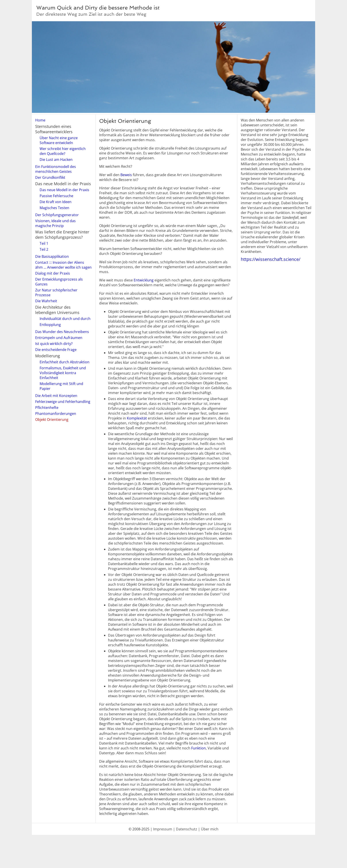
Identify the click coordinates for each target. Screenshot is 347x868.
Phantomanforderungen (56, 414)
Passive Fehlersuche (56, 196)
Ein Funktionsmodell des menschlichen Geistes (56, 169)
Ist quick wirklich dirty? (54, 344)
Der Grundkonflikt (50, 177)
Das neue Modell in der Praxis (64, 190)
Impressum (163, 829)
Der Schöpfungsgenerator (57, 215)
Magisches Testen (54, 208)
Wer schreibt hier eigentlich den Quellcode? (63, 151)
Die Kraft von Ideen (56, 202)
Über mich (210, 829)
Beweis (126, 175)
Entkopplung (50, 325)
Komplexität (137, 418)
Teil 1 (44, 243)
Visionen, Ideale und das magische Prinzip (55, 223)
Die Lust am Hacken (56, 160)
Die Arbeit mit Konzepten (56, 396)
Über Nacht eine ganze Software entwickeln (59, 140)
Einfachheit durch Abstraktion (65, 362)
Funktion (199, 748)
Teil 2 (44, 249)
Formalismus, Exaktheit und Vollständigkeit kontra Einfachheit (63, 373)
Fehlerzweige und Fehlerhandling (63, 402)
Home (40, 120)
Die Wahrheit (46, 301)
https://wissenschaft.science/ (271, 259)
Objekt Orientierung (52, 420)
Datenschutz (187, 829)
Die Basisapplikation (52, 256)
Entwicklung (144, 280)
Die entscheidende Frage (56, 350)
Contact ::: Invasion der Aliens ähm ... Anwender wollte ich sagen (63, 265)
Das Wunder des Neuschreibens (62, 332)
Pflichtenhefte (47, 408)
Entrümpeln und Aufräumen (59, 338)
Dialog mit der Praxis (53, 273)
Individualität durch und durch (65, 319)
